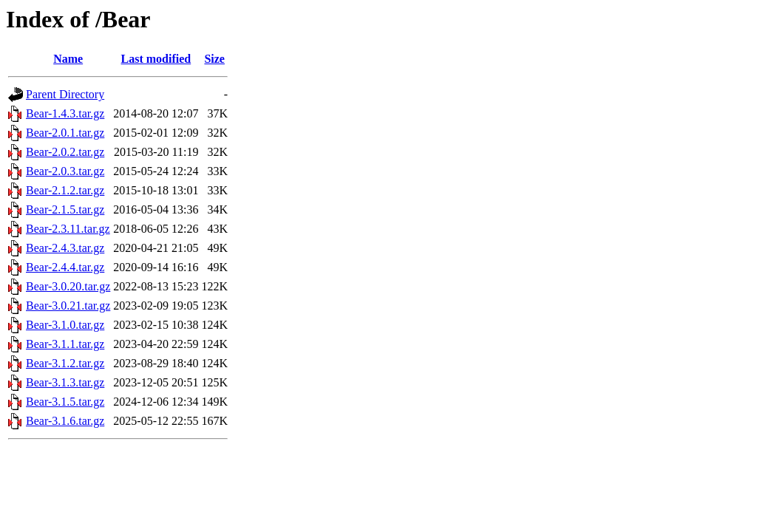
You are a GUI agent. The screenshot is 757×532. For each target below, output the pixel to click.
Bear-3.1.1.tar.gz (65, 344)
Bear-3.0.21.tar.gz (68, 306)
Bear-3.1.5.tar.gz (65, 402)
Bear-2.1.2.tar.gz (65, 190)
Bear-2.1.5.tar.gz (65, 209)
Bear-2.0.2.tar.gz (65, 152)
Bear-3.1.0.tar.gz (65, 325)
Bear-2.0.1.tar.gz (65, 133)
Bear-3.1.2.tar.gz (65, 363)
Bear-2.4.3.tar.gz (65, 248)
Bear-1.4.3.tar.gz (65, 113)
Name (68, 59)
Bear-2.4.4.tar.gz (65, 267)
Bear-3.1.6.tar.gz (65, 421)
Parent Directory (65, 94)
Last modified (156, 59)
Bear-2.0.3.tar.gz (65, 171)
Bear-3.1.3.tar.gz (65, 382)
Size (214, 59)
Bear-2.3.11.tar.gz (68, 229)
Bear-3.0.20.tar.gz (68, 286)
